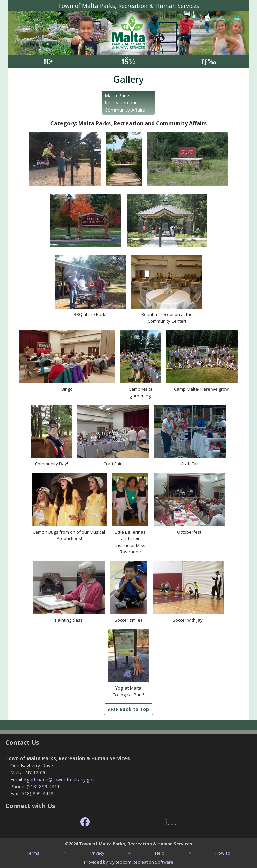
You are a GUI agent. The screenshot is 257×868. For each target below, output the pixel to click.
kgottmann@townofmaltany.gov (60, 779)
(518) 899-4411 (43, 786)
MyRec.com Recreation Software (141, 862)
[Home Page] (48, 61)
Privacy (97, 853)
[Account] (128, 61)
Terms (33, 853)
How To (223, 853)
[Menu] (209, 61)
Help (160, 853)
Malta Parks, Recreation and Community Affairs (125, 103)
